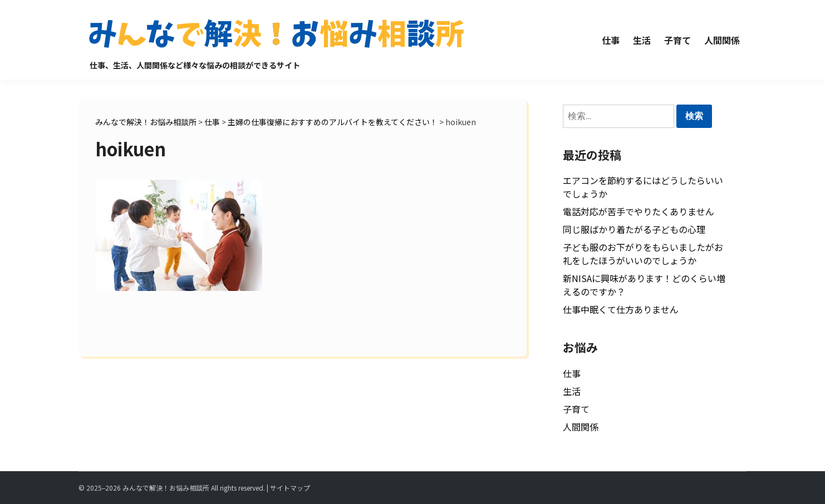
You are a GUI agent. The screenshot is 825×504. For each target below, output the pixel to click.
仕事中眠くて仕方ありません (621, 309)
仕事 (611, 40)
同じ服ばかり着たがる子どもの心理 (634, 229)
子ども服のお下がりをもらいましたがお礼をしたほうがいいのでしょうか (643, 254)
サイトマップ (290, 488)
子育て (677, 40)
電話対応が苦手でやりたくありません (639, 211)
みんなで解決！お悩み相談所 (166, 488)
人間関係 (722, 40)
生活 (642, 40)
